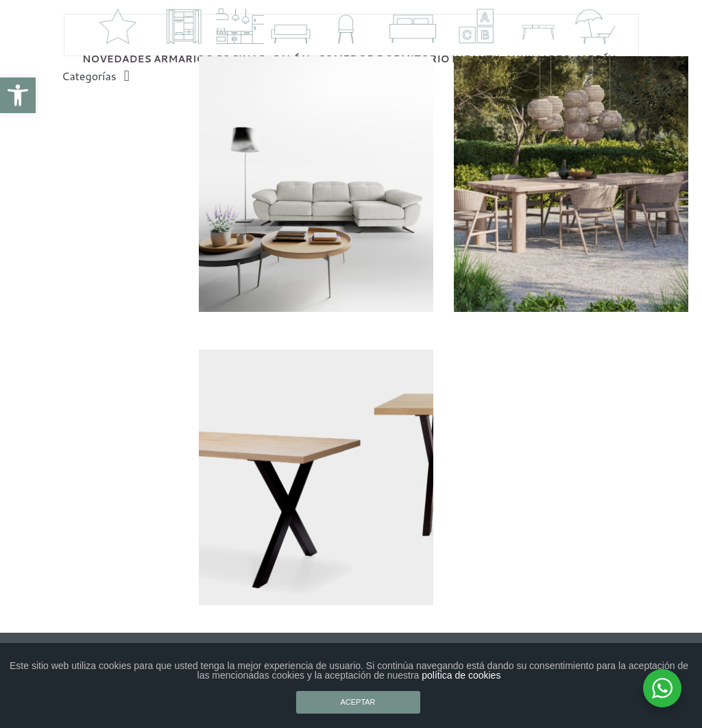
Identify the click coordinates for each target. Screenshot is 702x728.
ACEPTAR (358, 702)
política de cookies (461, 675)
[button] (18, 95)
